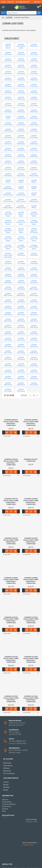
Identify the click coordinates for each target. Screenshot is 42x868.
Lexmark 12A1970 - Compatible (31, 460)
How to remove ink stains (30, 843)
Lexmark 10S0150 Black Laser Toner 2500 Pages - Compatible (31, 423)
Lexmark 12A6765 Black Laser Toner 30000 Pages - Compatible (31, 541)
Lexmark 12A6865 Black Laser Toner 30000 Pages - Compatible (31, 581)
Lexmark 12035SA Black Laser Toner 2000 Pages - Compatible (11, 462)
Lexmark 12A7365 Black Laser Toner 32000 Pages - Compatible (11, 660)
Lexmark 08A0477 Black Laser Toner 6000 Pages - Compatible (11, 423)
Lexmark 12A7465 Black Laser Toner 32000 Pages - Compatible (31, 699)
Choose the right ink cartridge (32, 820)
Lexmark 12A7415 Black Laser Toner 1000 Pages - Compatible (11, 699)
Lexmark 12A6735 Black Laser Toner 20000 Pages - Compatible (11, 541)
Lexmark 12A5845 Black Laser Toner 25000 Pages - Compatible (31, 502)
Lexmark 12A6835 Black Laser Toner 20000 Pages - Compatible (11, 581)
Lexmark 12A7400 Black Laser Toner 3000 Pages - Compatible (31, 660)
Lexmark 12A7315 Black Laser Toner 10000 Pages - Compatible (11, 620)
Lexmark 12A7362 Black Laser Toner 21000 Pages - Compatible (31, 620)
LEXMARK (9, 17)
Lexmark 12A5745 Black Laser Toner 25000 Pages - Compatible (11, 502)
